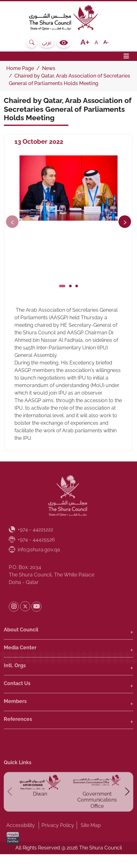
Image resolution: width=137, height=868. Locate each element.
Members (15, 715)
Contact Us (17, 697)
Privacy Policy (58, 839)
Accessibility (21, 839)
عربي (47, 43)
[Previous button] (12, 222)
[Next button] (125, 222)
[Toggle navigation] (68, 56)
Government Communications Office (97, 814)
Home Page (20, 68)
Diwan (40, 808)
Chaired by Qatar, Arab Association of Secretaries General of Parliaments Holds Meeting (68, 109)
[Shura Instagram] (14, 620)
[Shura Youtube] (36, 620)
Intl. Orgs (15, 679)
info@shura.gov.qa (34, 563)
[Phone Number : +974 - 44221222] (31, 543)
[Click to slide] (62, 286)
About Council (21, 643)
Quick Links (18, 776)
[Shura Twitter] (25, 620)
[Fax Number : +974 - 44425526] (32, 553)
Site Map (91, 839)
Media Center (20, 661)
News (49, 68)
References (18, 733)
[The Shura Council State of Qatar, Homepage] (68, 18)
